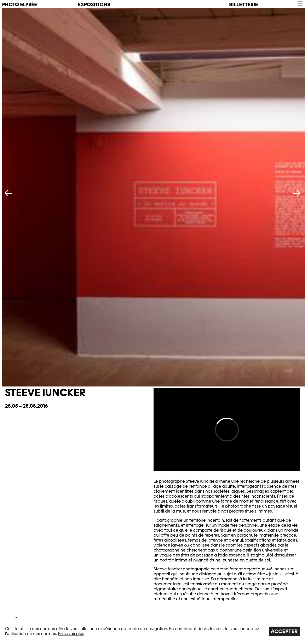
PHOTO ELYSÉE (20, 5)
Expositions (94, 4)
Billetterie (244, 4)
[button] (300, 4)
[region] (152, 631)
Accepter (284, 631)
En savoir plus (71, 634)
